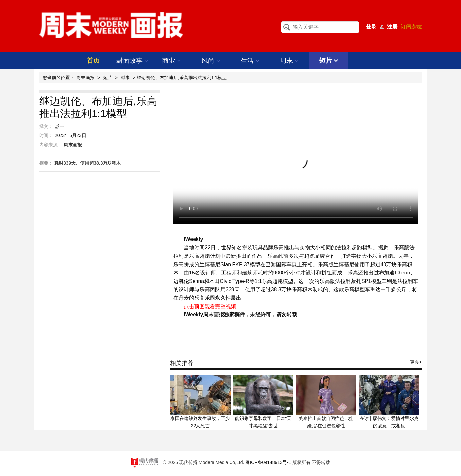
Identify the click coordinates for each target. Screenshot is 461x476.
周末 (290, 61)
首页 (93, 61)
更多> (416, 362)
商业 (172, 61)
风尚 (211, 61)
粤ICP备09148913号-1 (268, 462)
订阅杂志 (411, 27)
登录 (371, 27)
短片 (329, 61)
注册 (392, 27)
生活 (250, 61)
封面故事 (133, 61)
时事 (125, 78)
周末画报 (85, 78)
